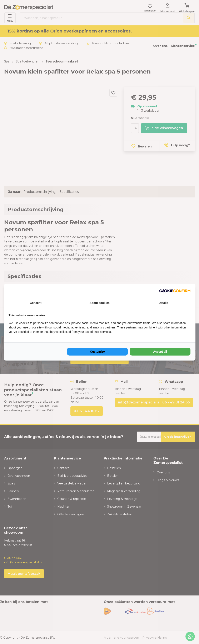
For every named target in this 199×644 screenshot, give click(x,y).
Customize (97, 352)
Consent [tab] (36, 303)
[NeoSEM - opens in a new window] (175, 291)
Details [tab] (163, 303)
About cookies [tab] (99, 303)
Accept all (160, 352)
